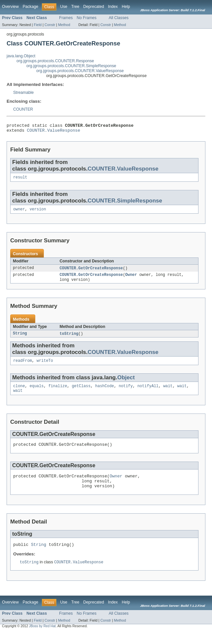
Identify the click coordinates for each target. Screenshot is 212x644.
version (38, 212)
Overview (10, 7)
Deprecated (94, 7)
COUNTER (23, 109)
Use (64, 7)
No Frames (87, 18)
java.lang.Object (21, 56)
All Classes (119, 18)
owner (19, 212)
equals (37, 392)
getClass (81, 392)
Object (126, 383)
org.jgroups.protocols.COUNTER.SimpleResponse (71, 66)
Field (38, 25)
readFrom (23, 366)
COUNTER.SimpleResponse (125, 203)
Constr (50, 25)
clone (19, 392)
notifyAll (148, 392)
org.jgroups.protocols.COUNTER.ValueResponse (80, 71)
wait (168, 392)
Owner (131, 279)
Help (126, 7)
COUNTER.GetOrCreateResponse (91, 272)
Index (113, 7)
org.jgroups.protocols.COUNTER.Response (55, 61)
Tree (75, 7)
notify (126, 392)
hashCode (105, 392)
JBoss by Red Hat (42, 638)
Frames (66, 18)
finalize (58, 392)
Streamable (23, 93)
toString (69, 338)
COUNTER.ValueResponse (54, 132)
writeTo (45, 366)
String (20, 338)
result (20, 180)
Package (30, 7)
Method (64, 25)
